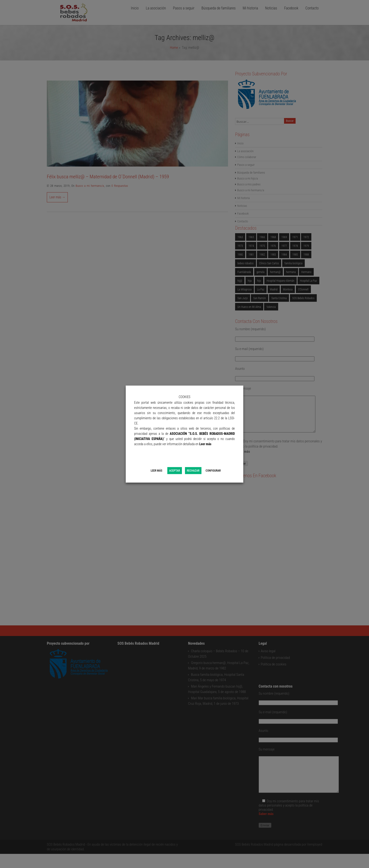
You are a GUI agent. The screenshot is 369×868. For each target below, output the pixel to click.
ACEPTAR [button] (175, 471)
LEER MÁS (156, 471)
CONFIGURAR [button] (213, 471)
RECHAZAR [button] (193, 471)
